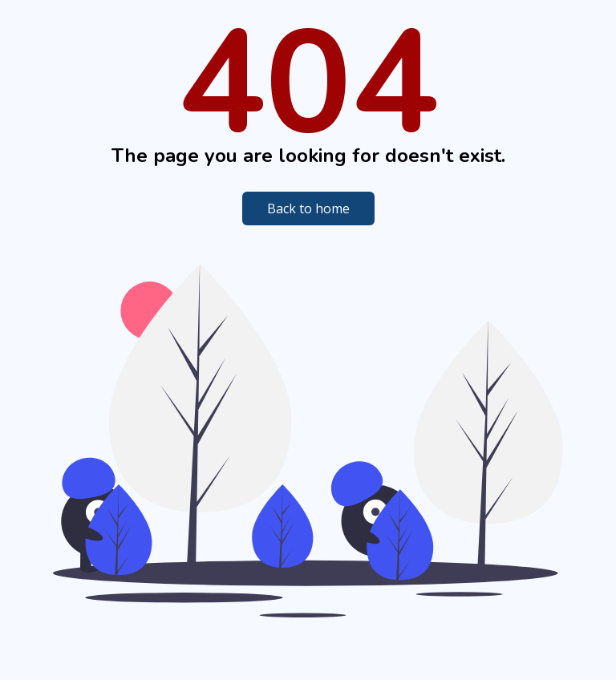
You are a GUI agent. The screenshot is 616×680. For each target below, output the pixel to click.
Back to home (308, 208)
